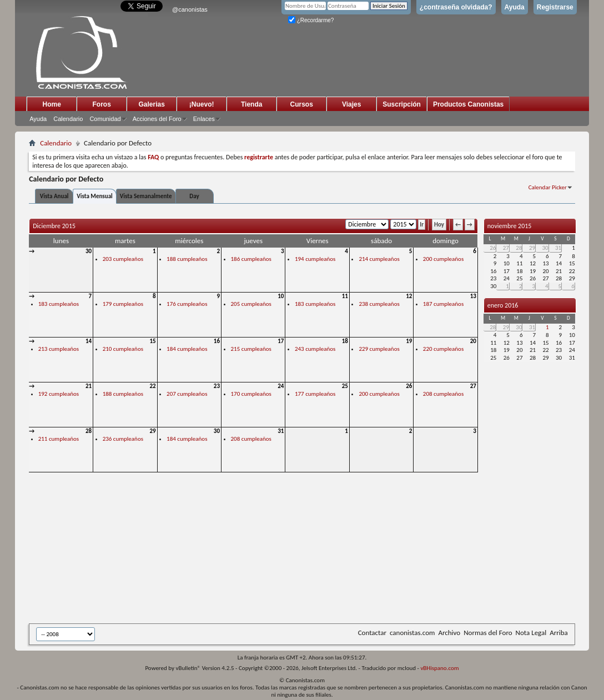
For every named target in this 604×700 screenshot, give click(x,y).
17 (281, 341)
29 (152, 431)
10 (281, 296)
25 (345, 386)
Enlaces (204, 119)
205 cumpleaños (251, 304)
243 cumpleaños (315, 349)
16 (217, 341)
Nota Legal (531, 633)
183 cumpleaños (59, 304)
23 (217, 386)
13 (473, 296)
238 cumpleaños (379, 304)
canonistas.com (412, 633)
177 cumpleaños (315, 394)
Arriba (559, 633)
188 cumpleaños (187, 259)
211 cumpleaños (59, 439)
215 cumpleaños (251, 349)
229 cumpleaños (379, 349)
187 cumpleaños (443, 304)
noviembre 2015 (510, 226)
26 (409, 386)
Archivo (449, 633)
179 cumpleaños (123, 304)
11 (345, 296)
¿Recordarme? (311, 20)
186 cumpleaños (251, 259)
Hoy (439, 225)
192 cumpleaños (59, 394)
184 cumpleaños (187, 349)
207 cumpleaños (187, 394)
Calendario (68, 119)
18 (345, 341)
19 (409, 341)
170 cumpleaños (251, 394)
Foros (102, 104)
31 (281, 431)
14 (89, 341)
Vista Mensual (95, 196)
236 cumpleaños (123, 439)
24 (281, 386)
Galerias (152, 104)
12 (409, 296)
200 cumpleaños (443, 259)
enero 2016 (503, 305)
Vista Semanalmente (146, 196)
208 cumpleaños (443, 394)
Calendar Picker (548, 187)
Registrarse (555, 7)
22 (152, 386)
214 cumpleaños (379, 259)
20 (473, 341)
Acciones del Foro (157, 119)
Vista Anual (54, 196)
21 (89, 386)
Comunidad (105, 119)
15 (152, 341)
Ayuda (515, 7)
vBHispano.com (439, 668)
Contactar (372, 633)
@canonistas (190, 9)
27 (473, 386)
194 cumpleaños (315, 259)
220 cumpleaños (443, 349)
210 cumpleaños (123, 349)
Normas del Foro (488, 633)
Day (194, 196)
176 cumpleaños (187, 304)
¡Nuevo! (202, 104)
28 (89, 431)
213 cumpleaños (59, 349)
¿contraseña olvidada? (456, 7)
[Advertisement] (301, 549)
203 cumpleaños (123, 259)
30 (89, 251)
